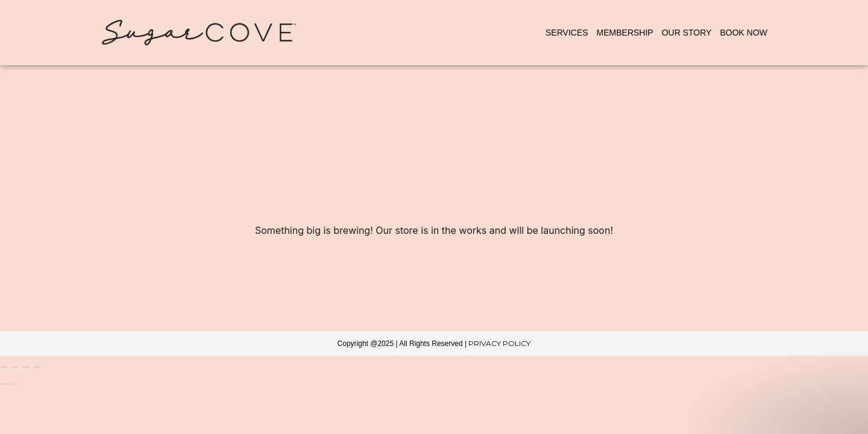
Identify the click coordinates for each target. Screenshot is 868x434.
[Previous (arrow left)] (4, 384)
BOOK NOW (744, 33)
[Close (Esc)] (37, 367)
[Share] (27, 367)
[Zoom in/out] (4, 367)
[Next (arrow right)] (15, 384)
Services (567, 33)
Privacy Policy (499, 343)
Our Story (687, 33)
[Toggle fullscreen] (15, 367)
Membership (625, 33)
